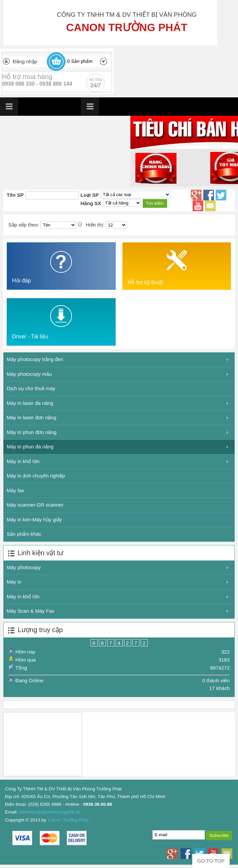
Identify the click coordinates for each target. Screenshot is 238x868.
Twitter (221, 195)
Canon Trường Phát (68, 820)
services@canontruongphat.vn (50, 812)
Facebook (209, 195)
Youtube (198, 206)
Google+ (196, 195)
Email (210, 206)
